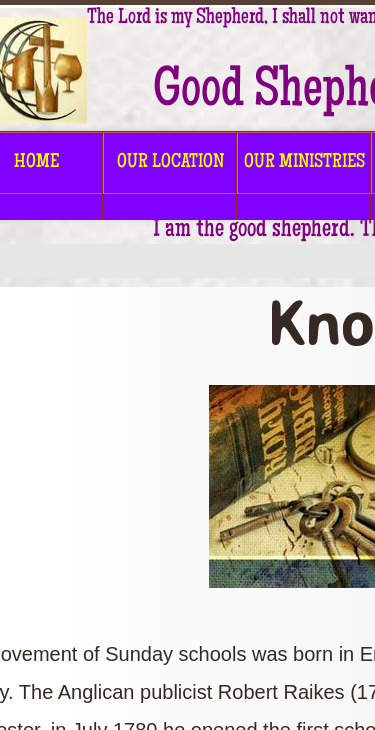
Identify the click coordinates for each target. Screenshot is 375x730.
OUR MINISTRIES (304, 163)
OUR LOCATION (170, 163)
